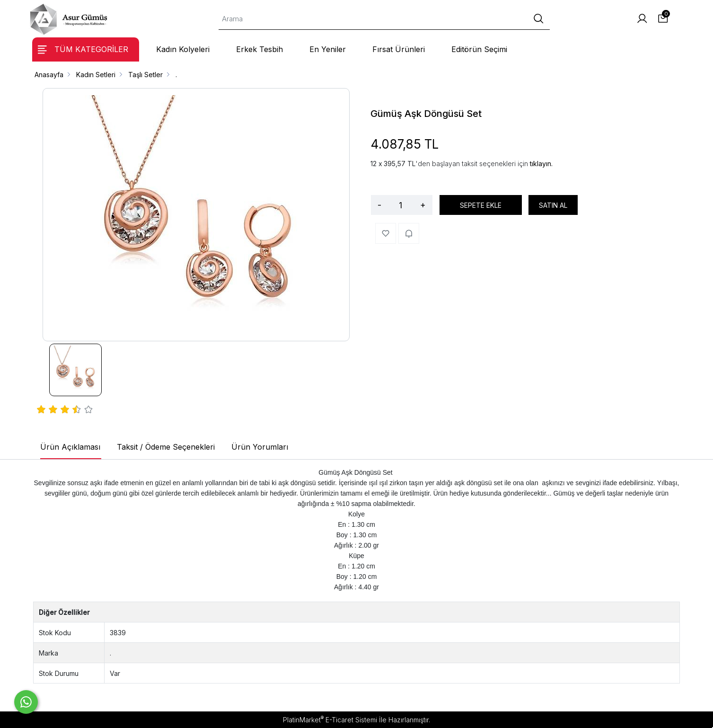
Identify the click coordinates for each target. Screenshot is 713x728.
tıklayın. (541, 164)
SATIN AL (553, 205)
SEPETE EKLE (481, 205)
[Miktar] (401, 205)
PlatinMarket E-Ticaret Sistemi (330, 720)
